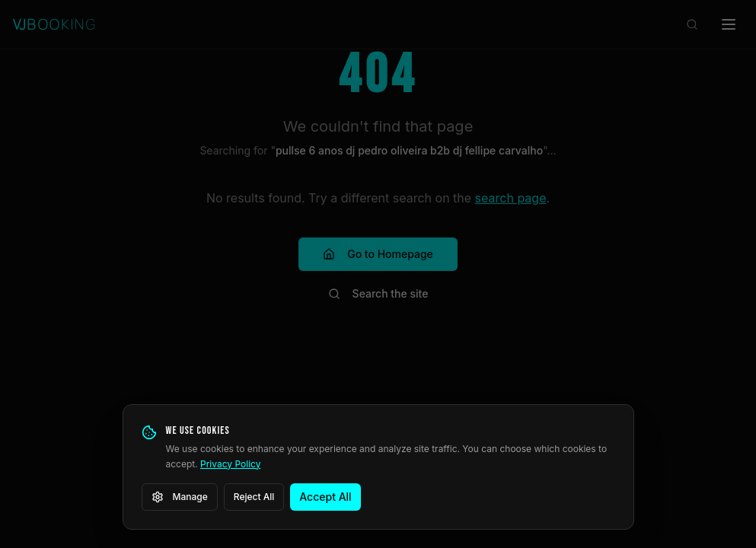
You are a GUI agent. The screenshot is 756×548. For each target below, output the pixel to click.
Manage (180, 497)
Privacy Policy (230, 464)
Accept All (325, 497)
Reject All (254, 497)
